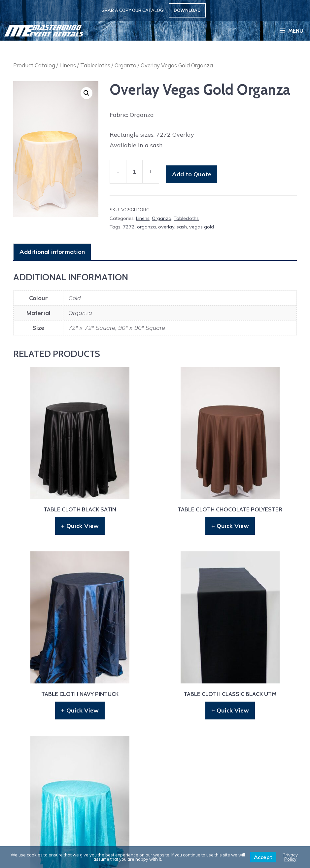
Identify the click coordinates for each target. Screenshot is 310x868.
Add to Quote (192, 174)
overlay (166, 227)
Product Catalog (34, 65)
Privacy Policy (290, 857)
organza (146, 227)
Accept (263, 857)
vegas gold (202, 227)
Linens (68, 65)
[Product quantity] (134, 172)
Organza (125, 65)
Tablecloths (95, 65)
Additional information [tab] (52, 252)
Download (187, 10)
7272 (129, 227)
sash (182, 227)
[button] (86, 93)
